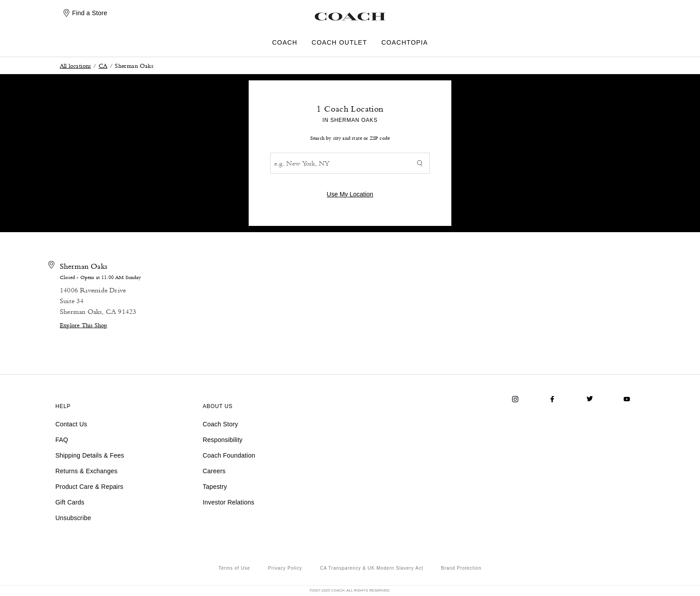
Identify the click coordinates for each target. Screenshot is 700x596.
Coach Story (220, 424)
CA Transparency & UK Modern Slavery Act (372, 568)
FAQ (62, 440)
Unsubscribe (73, 518)
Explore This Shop (83, 325)
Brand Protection (461, 568)
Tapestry (215, 487)
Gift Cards (70, 502)
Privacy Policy (285, 568)
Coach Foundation (229, 455)
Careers (214, 471)
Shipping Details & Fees (90, 455)
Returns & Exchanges (86, 471)
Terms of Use (235, 568)
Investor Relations (229, 502)
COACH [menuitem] (285, 43)
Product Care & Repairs (89, 487)
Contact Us (71, 424)
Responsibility (223, 440)
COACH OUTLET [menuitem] (339, 43)
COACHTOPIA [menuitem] (404, 43)
